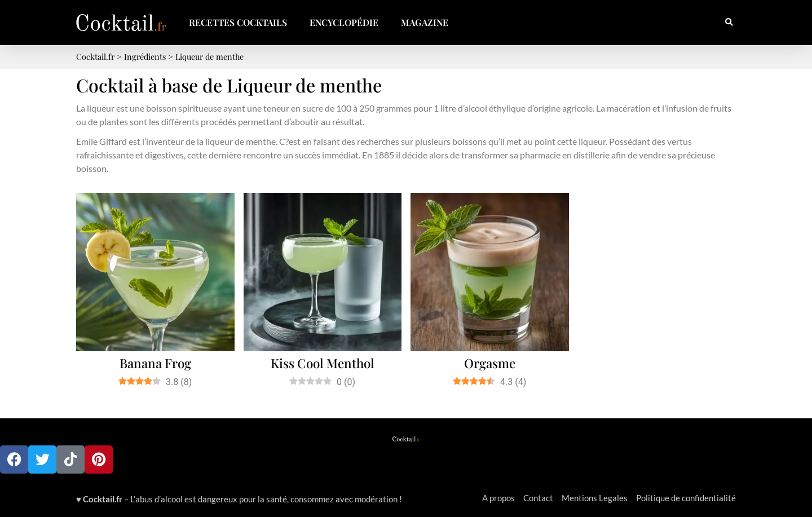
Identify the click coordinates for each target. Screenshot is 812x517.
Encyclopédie (344, 22)
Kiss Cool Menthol (323, 363)
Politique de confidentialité (686, 498)
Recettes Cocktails (238, 22)
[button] (729, 23)
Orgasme (490, 363)
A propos (498, 498)
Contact (538, 498)
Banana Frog (155, 363)
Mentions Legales (595, 498)
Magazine (425, 22)
